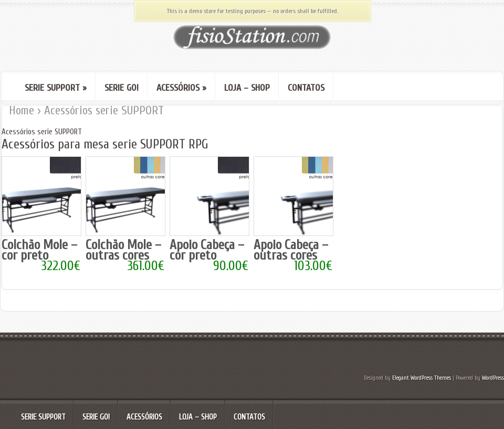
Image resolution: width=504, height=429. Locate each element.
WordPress (493, 378)
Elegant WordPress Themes (422, 378)
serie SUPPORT (56, 88)
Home (22, 110)
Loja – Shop (247, 88)
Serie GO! (122, 88)
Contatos (306, 88)
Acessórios (181, 88)
